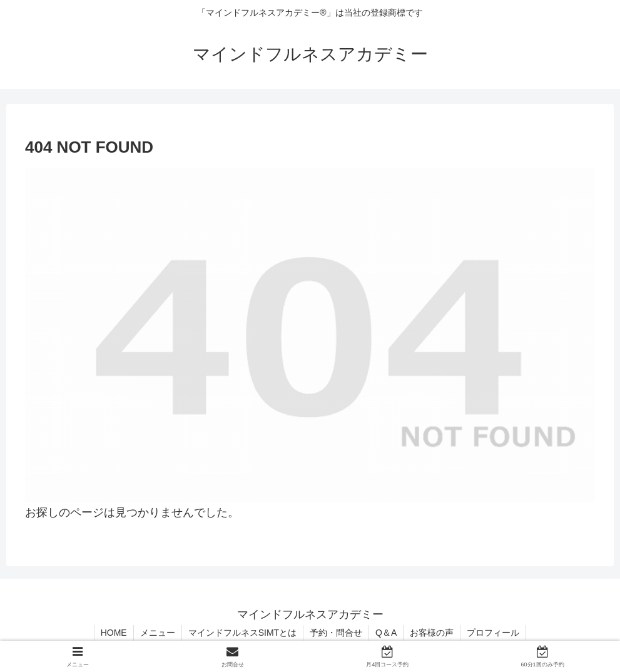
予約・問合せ (336, 633)
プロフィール (493, 633)
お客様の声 (432, 633)
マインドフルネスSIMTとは (242, 633)
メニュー (158, 633)
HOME (114, 633)
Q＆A (386, 633)
